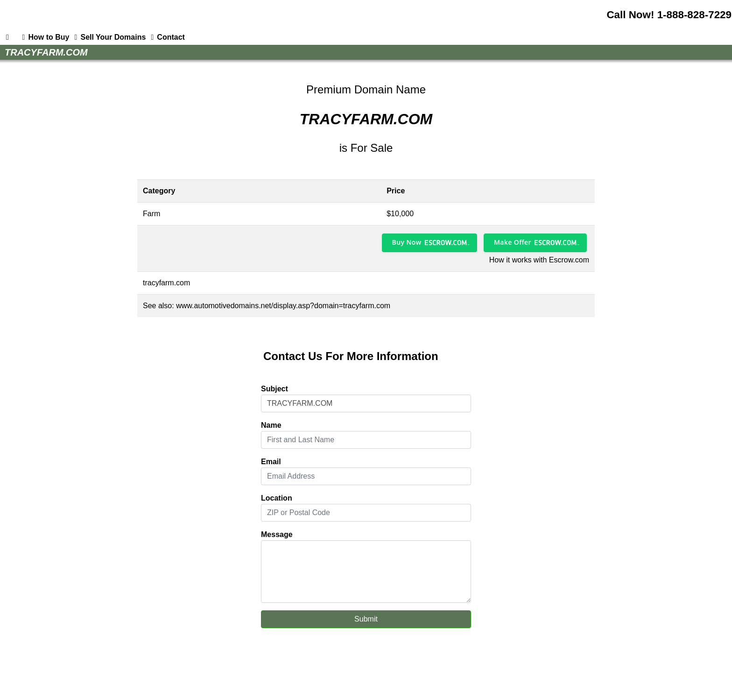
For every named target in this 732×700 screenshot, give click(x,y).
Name (271, 425)
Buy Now (407, 242)
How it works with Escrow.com (539, 260)
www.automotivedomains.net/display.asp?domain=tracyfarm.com (283, 306)
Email (271, 462)
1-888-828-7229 (694, 15)
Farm (151, 214)
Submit (366, 619)
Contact (166, 37)
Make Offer (513, 242)
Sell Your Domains (108, 37)
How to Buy (44, 37)
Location (277, 498)
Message (277, 534)
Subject (274, 389)
